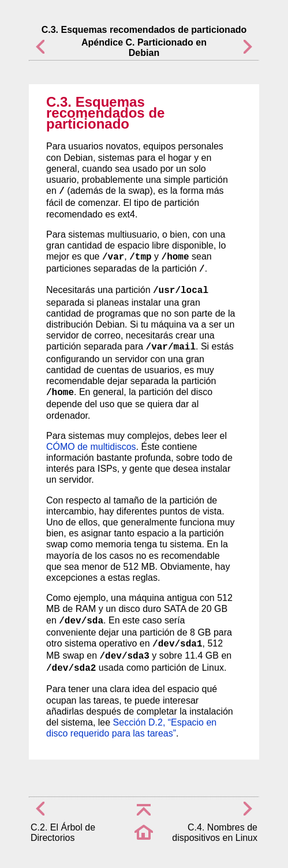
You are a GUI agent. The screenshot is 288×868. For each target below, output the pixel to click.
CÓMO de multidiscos (91, 447)
